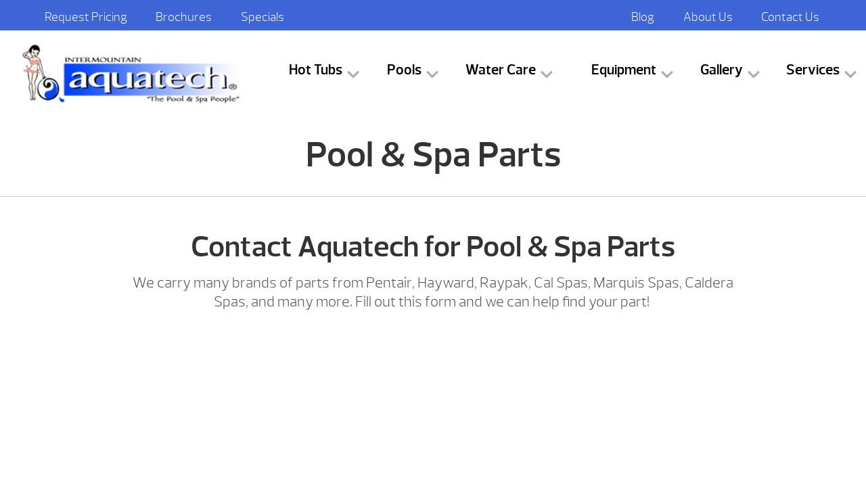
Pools (404, 70)
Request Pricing (86, 17)
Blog (643, 17)
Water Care (501, 70)
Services (813, 70)
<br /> (433, 408)
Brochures (184, 17)
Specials (263, 17)
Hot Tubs (316, 70)
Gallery (722, 70)
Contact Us (790, 17)
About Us (708, 17)
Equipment (624, 70)
